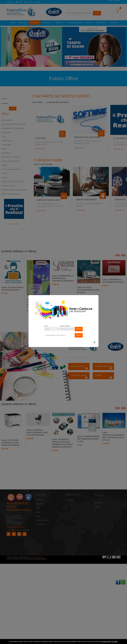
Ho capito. (115, 642)
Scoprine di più (106, 642)
